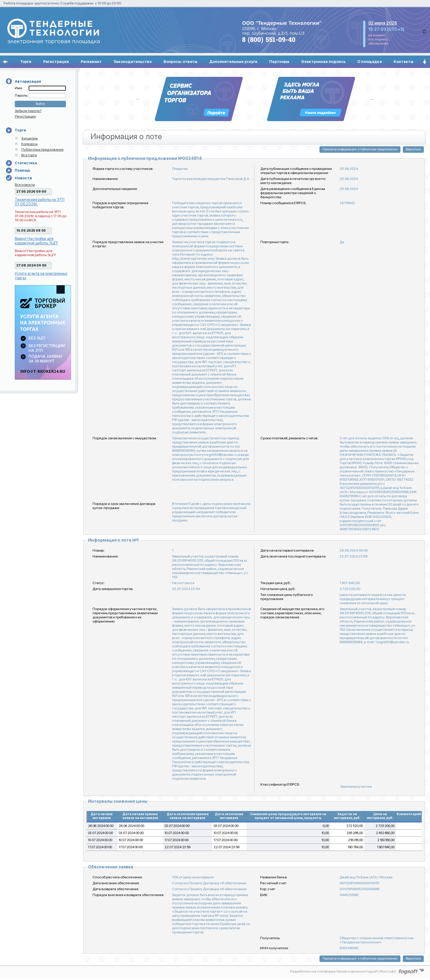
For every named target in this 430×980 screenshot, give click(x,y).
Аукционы (30, 138)
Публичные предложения (42, 149)
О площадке (370, 62)
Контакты (404, 62)
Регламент (91, 62)
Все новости (25, 185)
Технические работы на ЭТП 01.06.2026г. (40, 202)
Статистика (26, 163)
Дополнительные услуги (233, 62)
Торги (26, 62)
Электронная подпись (323, 62)
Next (372, 99)
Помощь (22, 170)
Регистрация (56, 62)
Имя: (19, 88)
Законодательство (133, 62)
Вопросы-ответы (180, 62)
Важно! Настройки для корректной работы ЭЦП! (36, 241)
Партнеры (279, 62)
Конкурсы (29, 144)
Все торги (29, 155)
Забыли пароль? (28, 111)
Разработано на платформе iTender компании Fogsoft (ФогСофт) (343, 971)
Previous (138, 99)
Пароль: (22, 95)
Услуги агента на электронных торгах (41, 276)
